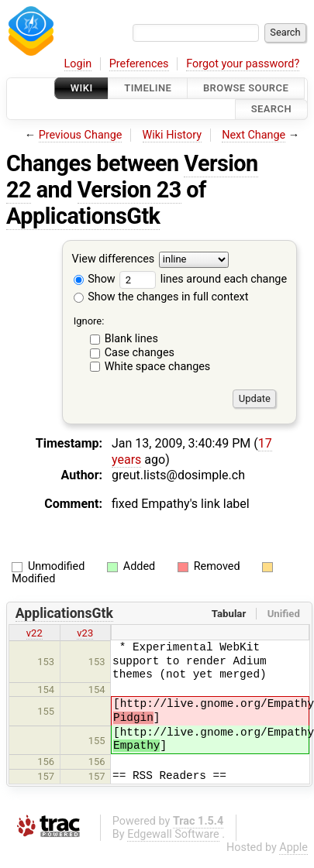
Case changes (140, 353)
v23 (85, 633)
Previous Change (81, 135)
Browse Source (246, 88)
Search (271, 110)
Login (78, 64)
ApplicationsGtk (83, 216)
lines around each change (203, 279)
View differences (114, 259)
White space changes (158, 367)
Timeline (148, 88)
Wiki (82, 88)
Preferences (139, 64)
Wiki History (172, 135)
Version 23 (129, 190)
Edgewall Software (173, 834)
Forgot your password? (243, 64)
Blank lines (131, 339)
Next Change (254, 135)
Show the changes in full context (161, 297)
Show (95, 279)
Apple (293, 847)
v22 (35, 633)
